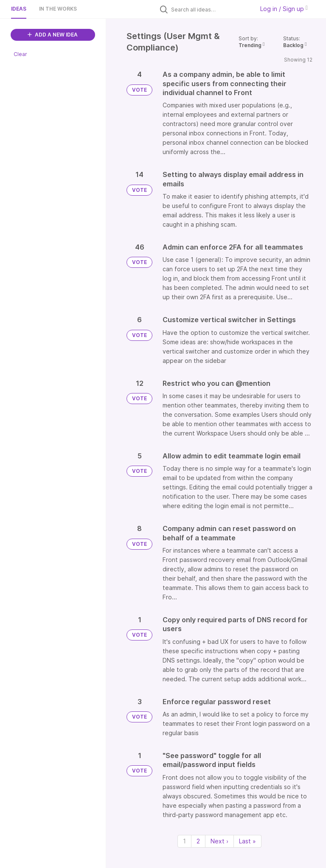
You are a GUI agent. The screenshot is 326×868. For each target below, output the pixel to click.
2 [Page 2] (198, 841)
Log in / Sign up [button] (284, 9)
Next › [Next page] (219, 841)
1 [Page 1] (184, 841)
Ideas (19, 9)
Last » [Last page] (247, 841)
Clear (20, 54)
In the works (58, 9)
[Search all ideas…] (211, 9)
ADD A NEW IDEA (53, 35)
